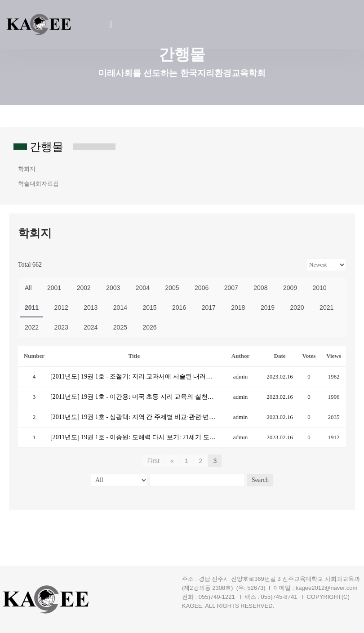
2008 (260, 288)
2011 (32, 308)
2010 (320, 288)
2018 (238, 308)
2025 (120, 327)
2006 (202, 288)
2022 (32, 327)
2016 (179, 308)
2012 (61, 308)
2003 (113, 288)
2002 (84, 288)
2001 (54, 288)
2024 (91, 327)
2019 (268, 308)
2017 (209, 308)
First (153, 461)
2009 (290, 288)
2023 (61, 327)
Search (260, 480)
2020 (297, 308)
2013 (91, 308)
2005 (172, 288)
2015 (149, 308)
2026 (149, 327)
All (28, 288)
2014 (120, 308)
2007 (231, 288)
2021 (326, 308)
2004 (143, 288)
